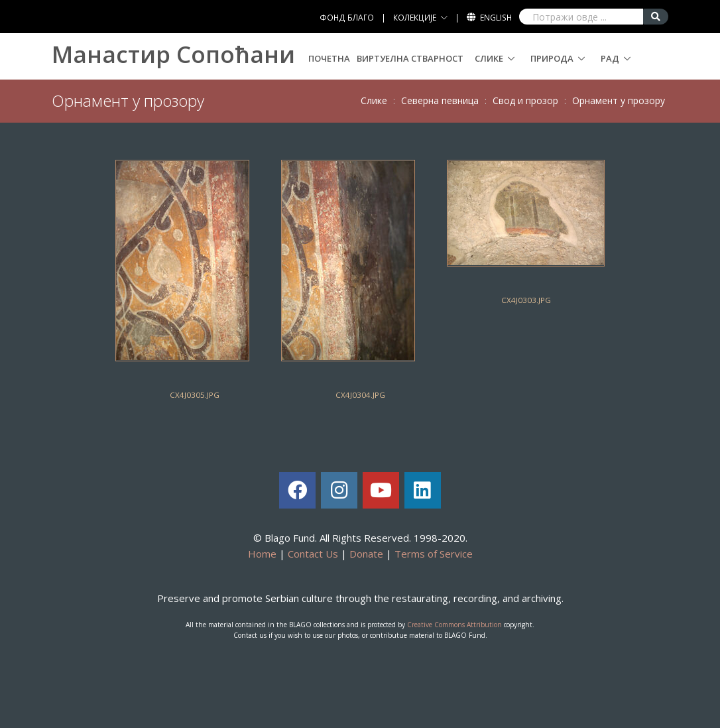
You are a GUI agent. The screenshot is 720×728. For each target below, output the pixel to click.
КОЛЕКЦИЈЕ (415, 18)
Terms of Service (434, 554)
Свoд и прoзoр (525, 100)
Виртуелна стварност (410, 58)
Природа (552, 58)
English (496, 18)
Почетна (329, 58)
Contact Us (313, 554)
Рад (610, 58)
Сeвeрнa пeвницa (440, 100)
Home (262, 554)
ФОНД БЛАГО (347, 18)
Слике (489, 58)
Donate (366, 554)
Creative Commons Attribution (454, 625)
